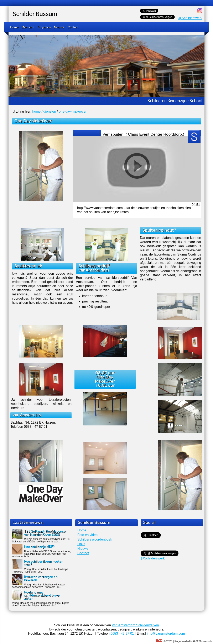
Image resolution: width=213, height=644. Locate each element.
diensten (50, 111)
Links (81, 544)
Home (14, 27)
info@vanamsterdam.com (166, 634)
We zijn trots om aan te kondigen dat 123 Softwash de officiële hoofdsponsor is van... (41, 540)
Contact (73, 27)
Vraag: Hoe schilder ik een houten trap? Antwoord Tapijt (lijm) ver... (40, 570)
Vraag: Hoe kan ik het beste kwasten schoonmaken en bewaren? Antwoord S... (39, 586)
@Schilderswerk (190, 18)
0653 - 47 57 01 (122, 634)
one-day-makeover (72, 111)
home (36, 111)
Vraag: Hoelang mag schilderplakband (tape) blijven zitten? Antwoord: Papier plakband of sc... (41, 604)
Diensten (28, 27)
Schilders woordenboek (95, 539)
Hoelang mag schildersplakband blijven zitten (43, 595)
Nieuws (59, 27)
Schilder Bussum (35, 14)
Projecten (44, 27)
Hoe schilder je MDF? (39, 547)
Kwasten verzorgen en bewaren (41, 579)
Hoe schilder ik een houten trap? (44, 563)
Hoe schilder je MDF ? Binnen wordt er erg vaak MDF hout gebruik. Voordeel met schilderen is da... (42, 554)
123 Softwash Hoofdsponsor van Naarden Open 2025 (45, 533)
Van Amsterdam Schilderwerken (135, 625)
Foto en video (87, 535)
